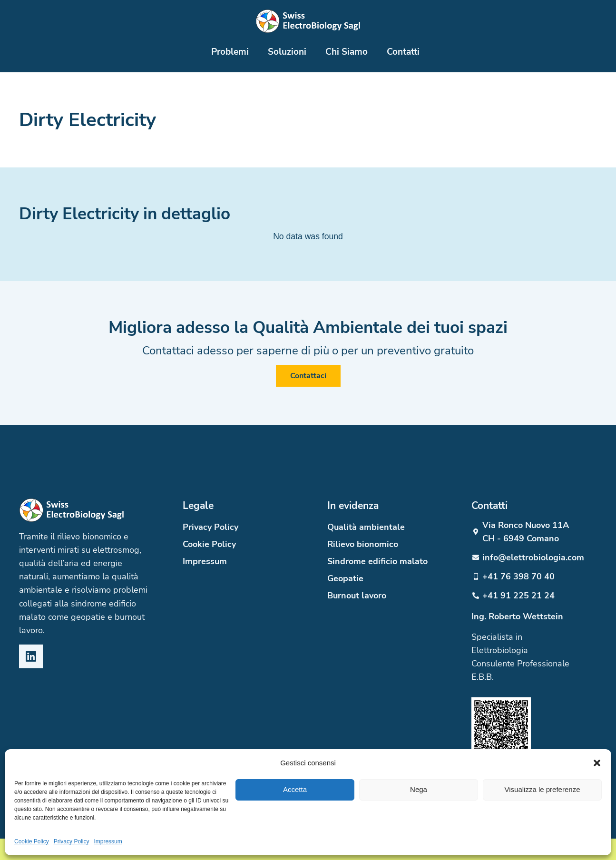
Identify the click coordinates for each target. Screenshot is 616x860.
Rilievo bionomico (363, 544)
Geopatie (345, 578)
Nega (419, 789)
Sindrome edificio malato (377, 561)
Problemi (230, 52)
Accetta (295, 789)
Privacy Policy (72, 841)
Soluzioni (287, 52)
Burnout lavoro (357, 596)
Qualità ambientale (366, 527)
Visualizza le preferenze (543, 789)
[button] (597, 763)
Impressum (108, 841)
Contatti (403, 52)
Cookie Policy (32, 841)
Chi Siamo (347, 52)
